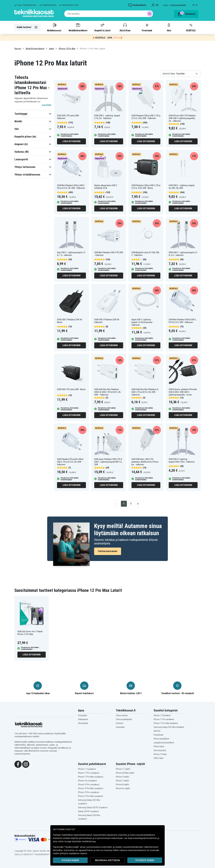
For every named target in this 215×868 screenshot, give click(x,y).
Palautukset (83, 719)
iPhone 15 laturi (160, 754)
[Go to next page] (138, 504)
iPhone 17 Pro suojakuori (89, 773)
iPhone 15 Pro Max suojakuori (91, 796)
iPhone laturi (159, 746)
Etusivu (18, 49)
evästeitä (123, 835)
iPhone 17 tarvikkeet (162, 715)
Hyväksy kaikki (145, 860)
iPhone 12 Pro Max (67, 49)
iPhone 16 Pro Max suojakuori (91, 788)
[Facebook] (18, 764)
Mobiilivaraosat (54, 27)
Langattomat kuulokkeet (164, 743)
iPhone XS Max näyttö (125, 773)
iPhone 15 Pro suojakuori (89, 792)
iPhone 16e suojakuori (87, 781)
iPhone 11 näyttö (123, 769)
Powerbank (147, 27)
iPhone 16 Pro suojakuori (89, 784)
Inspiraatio (120, 727)
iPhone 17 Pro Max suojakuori (91, 777)
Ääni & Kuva (125, 27)
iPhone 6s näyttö (123, 788)
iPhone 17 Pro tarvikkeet (164, 719)
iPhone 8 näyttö (122, 784)
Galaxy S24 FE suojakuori (89, 811)
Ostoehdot (82, 715)
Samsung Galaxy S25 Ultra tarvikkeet (169, 727)
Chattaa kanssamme (108, 551)
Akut (169, 27)
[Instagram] (26, 764)
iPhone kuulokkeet (161, 739)
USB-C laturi (159, 758)
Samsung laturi (160, 750)
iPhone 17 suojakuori (87, 769)
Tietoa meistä (122, 715)
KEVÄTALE (191, 27)
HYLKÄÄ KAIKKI (70, 860)
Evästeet (119, 723)
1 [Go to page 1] (124, 504)
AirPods (157, 731)
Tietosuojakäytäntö (124, 719)
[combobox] (109, 14)
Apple (51, 49)
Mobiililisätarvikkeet (78, 27)
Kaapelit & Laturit (102, 27)
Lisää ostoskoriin (71, 141)
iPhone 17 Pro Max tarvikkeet (166, 723)
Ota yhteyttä (83, 723)
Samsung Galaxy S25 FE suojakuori (93, 807)
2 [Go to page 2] (131, 504)
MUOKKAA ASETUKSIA (107, 860)
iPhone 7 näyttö (122, 781)
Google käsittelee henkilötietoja (80, 841)
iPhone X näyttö (123, 777)
